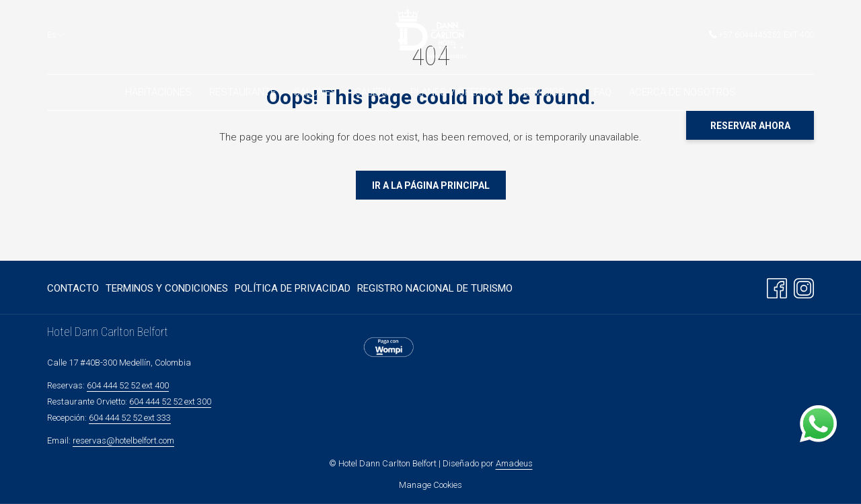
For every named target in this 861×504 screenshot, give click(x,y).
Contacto (73, 288)
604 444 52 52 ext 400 (128, 385)
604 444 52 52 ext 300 (170, 402)
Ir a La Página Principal (431, 185)
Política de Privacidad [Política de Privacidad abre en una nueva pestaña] (293, 291)
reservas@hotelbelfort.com (123, 440)
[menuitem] (158, 92)
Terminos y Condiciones (167, 288)
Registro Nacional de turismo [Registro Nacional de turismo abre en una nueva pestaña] (435, 291)
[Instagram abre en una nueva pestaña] (804, 287)
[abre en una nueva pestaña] (388, 347)
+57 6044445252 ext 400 (761, 35)
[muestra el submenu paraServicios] (579, 92)
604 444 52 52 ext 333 (130, 418)
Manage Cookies (430, 485)
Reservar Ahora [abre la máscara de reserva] (750, 126)
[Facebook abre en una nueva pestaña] (777, 287)
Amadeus (514, 463)
